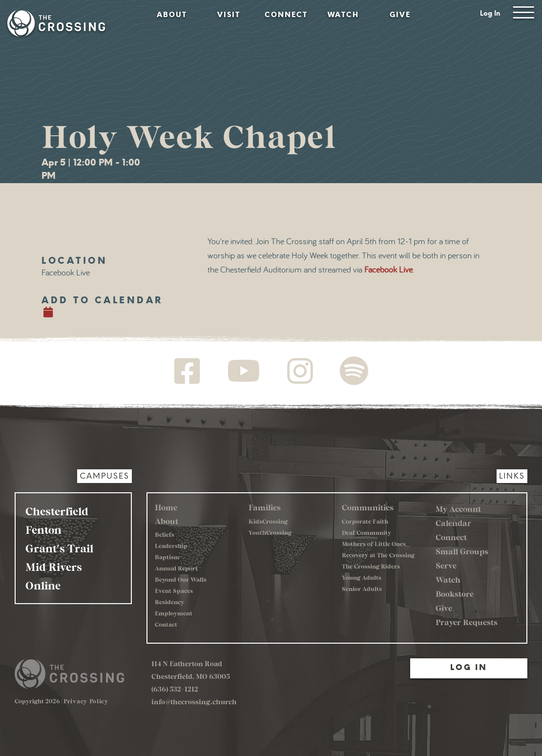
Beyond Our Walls (181, 579)
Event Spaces (174, 590)
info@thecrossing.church (194, 702)
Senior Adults (362, 588)
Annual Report (176, 568)
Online (43, 585)
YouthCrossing (270, 532)
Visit (229, 15)
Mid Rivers (54, 567)
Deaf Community (366, 532)
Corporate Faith (365, 521)
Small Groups (462, 551)
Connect (286, 15)
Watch (343, 15)
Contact (166, 624)
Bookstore (455, 594)
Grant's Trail (59, 548)
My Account (458, 509)
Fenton (43, 529)
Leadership (171, 546)
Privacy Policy (86, 701)
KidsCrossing (268, 521)
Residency (169, 602)
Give (400, 15)
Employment (174, 613)
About (172, 15)
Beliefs (165, 534)
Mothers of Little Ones (374, 544)
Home (166, 507)
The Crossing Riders (371, 566)
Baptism (167, 557)
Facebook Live (388, 270)
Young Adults (362, 577)
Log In (490, 13)
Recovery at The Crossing (378, 555)
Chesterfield (57, 511)
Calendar (453, 523)
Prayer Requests (467, 622)
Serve (446, 565)
